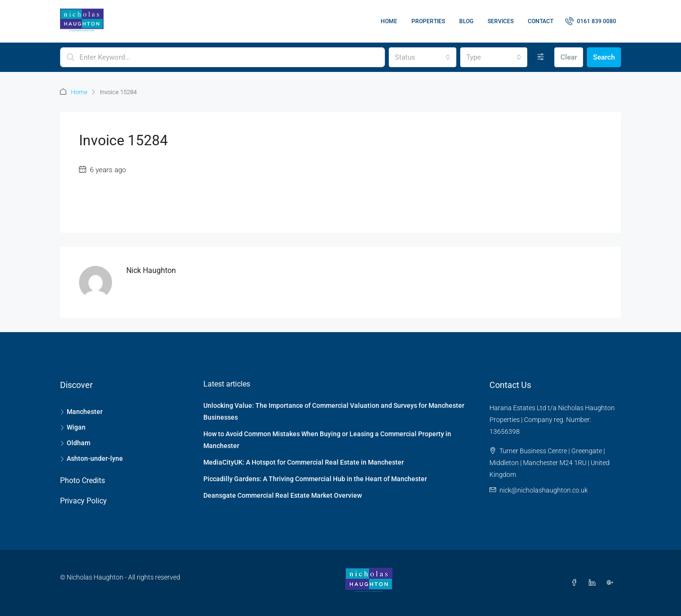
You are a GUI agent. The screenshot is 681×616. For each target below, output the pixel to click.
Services (501, 21)
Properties (428, 21)
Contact (541, 21)
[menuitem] (591, 21)
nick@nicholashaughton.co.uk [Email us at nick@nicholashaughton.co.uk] (544, 490)
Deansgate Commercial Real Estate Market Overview (283, 495)
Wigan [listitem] (73, 427)
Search (604, 57)
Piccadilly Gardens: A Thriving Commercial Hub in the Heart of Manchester (315, 479)
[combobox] (422, 57)
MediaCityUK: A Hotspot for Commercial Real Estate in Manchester (304, 462)
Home (389, 21)
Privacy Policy (83, 501)
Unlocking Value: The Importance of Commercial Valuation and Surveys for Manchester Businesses (334, 411)
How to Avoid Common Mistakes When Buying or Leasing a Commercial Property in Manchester (327, 440)
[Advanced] (541, 57)
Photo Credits (83, 480)
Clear (569, 57)
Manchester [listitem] (81, 412)
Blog (466, 21)
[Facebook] (576, 583)
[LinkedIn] (594, 583)
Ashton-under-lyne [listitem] (92, 458)
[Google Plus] (612, 583)
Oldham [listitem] (75, 443)
